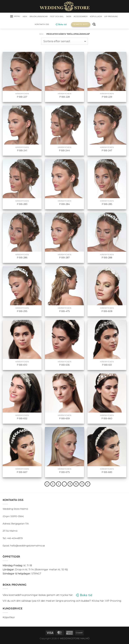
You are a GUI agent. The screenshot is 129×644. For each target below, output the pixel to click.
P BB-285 (107, 205)
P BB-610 (22, 365)
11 (83, 485)
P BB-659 (64, 419)
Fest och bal (65, 17)
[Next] (89, 485)
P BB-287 (64, 258)
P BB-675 (64, 473)
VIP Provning (32, 25)
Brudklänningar (44, 17)
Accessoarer (92, 17)
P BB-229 (107, 97)
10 (77, 485)
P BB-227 (22, 97)
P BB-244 (64, 151)
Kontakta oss (52, 25)
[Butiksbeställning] (64, 42)
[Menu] (17, 17)
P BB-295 (22, 312)
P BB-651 (107, 365)
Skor (79, 17)
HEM (28, 17)
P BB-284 (64, 205)
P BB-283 (22, 205)
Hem (41, 35)
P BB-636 (64, 365)
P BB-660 (107, 419)
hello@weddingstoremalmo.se (28, 547)
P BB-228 (64, 97)
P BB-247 (107, 151)
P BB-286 (22, 258)
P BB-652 (22, 419)
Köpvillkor (110, 17)
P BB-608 (107, 312)
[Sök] (105, 25)
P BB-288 (107, 258)
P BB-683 (107, 473)
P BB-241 (22, 151)
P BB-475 (64, 312)
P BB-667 (22, 473)
